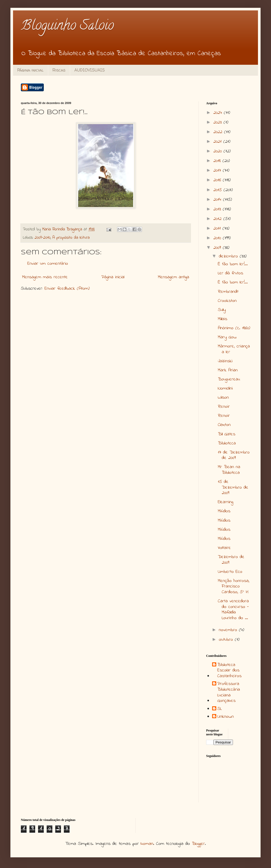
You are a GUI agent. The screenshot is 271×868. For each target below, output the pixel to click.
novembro (229, 630)
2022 (219, 132)
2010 (218, 238)
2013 (218, 209)
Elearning (226, 502)
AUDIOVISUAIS (90, 70)
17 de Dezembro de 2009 (234, 455)
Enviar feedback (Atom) (67, 289)
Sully (222, 310)
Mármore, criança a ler (234, 349)
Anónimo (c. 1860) (234, 328)
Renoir (224, 407)
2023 (218, 122)
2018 (218, 161)
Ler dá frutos (230, 273)
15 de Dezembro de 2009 (233, 487)
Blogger (198, 844)
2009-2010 (42, 238)
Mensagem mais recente (45, 277)
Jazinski (225, 361)
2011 (218, 229)
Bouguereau (229, 379)
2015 (218, 190)
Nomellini (225, 388)
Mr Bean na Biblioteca (229, 470)
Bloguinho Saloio (67, 27)
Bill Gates (227, 434)
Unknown (226, 717)
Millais (223, 319)
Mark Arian (228, 370)
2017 (218, 171)
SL (220, 709)
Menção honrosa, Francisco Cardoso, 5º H (234, 587)
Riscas (59, 70)
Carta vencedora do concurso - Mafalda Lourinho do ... (233, 610)
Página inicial (30, 70)
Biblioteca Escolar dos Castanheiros (229, 671)
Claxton (224, 425)
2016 (218, 180)
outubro (227, 640)
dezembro (229, 256)
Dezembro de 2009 (231, 560)
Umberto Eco (230, 572)
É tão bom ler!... (233, 264)
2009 (218, 248)
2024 (219, 113)
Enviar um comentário (48, 264)
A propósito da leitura (71, 238)
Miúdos (224, 511)
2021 (218, 142)
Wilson (223, 398)
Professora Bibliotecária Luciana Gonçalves (229, 692)
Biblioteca (227, 443)
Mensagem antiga (174, 277)
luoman (147, 844)
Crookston (227, 301)
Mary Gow (227, 337)
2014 (218, 200)
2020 (218, 151)
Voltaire (224, 548)
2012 (218, 219)
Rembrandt (228, 292)
